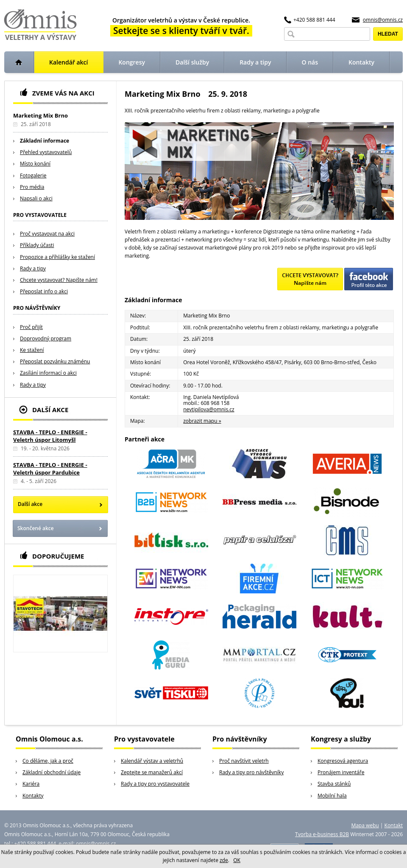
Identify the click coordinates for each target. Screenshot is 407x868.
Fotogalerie (33, 176)
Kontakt (394, 825)
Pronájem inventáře (341, 772)
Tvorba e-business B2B (322, 834)
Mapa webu (365, 825)
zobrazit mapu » (202, 421)
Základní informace (45, 141)
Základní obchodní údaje (52, 772)
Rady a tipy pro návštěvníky (251, 772)
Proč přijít (31, 327)
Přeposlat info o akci (44, 291)
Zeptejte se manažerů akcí (152, 772)
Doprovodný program (46, 338)
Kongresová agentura (343, 761)
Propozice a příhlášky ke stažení (57, 257)
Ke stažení (32, 350)
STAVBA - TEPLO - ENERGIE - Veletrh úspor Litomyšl (50, 436)
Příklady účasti (37, 245)
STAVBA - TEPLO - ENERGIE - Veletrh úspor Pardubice (50, 469)
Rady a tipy (33, 268)
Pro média (32, 187)
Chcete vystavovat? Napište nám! (59, 280)
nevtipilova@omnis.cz (209, 409)
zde (224, 860)
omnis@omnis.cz (383, 20)
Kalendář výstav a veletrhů (152, 761)
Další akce (30, 504)
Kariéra (31, 784)
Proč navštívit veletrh (244, 761)
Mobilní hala (332, 796)
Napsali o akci (36, 198)
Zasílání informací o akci (48, 373)
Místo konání (35, 164)
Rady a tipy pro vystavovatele (155, 784)
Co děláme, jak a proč (48, 761)
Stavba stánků (334, 784)
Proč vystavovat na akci (47, 234)
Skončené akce (36, 528)
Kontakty (33, 796)
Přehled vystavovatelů (46, 152)
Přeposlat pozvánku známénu (55, 361)
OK (237, 860)
